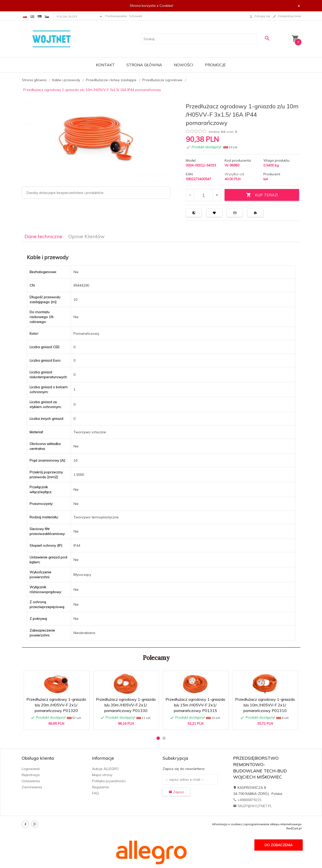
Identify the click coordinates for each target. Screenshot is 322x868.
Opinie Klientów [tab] (86, 236)
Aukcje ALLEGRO (105, 769)
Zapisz (176, 792)
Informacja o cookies (227, 824)
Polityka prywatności (109, 781)
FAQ (95, 793)
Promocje (215, 65)
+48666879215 (247, 800)
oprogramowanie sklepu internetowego (273, 824)
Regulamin (101, 787)
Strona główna (144, 65)
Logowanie (31, 769)
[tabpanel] (161, 445)
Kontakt (105, 65)
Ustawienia (31, 781)
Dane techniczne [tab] (43, 236)
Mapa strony (102, 775)
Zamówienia (32, 787)
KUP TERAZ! (262, 195)
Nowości (183, 65)
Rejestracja (31, 775)
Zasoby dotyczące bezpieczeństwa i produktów (65, 193)
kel (266, 179)
